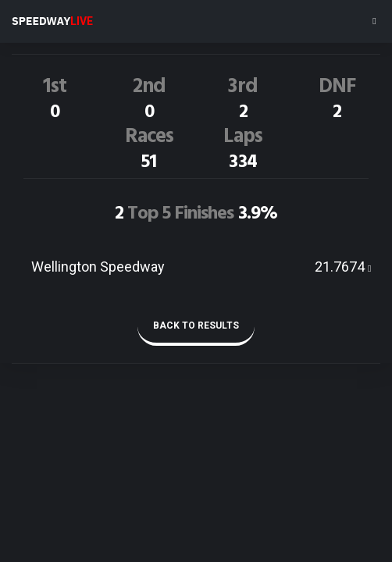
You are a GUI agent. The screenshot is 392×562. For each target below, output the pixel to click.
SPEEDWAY (52, 21)
